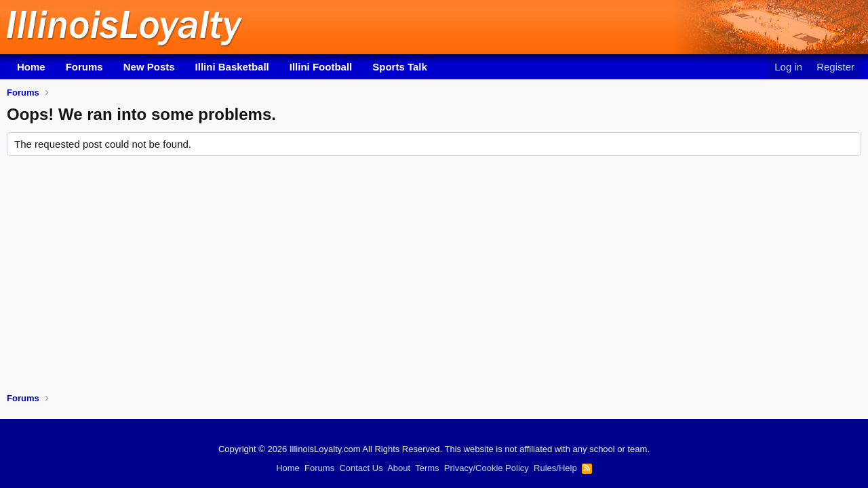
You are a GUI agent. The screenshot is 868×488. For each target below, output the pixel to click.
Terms (427, 468)
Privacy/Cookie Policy (487, 468)
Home (31, 67)
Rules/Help (555, 468)
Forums (84, 67)
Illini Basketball (232, 67)
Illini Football (321, 67)
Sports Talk (400, 67)
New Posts (149, 67)
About (399, 468)
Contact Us (361, 468)
